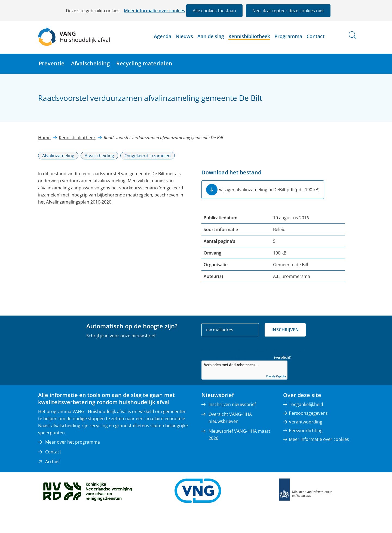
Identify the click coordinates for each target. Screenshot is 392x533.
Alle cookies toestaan (214, 11)
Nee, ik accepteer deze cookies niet (288, 11)
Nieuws (184, 36)
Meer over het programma (73, 442)
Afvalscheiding (90, 63)
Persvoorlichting (306, 431)
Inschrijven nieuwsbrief (232, 404)
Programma (288, 36)
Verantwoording (306, 422)
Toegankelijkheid (306, 404)
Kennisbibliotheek (249, 36)
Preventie (52, 63)
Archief (52, 462)
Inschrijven (285, 330)
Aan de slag (211, 36)
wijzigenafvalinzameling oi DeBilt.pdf (269, 190)
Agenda (163, 36)
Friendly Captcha (276, 376)
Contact (316, 36)
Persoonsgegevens (308, 413)
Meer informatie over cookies (154, 11)
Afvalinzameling (58, 156)
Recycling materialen (144, 63)
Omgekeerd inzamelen (148, 156)
